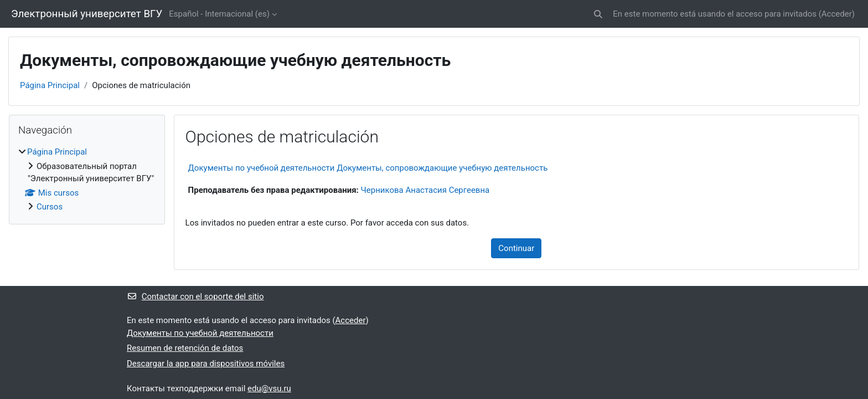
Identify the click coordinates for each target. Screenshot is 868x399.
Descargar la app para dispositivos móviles (206, 364)
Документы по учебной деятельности (200, 333)
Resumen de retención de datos (185, 348)
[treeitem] (87, 180)
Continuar (516, 248)
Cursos (50, 207)
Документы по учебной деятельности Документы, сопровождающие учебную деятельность (368, 168)
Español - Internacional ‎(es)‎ (219, 14)
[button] (599, 14)
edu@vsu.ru (269, 388)
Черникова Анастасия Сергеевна (425, 190)
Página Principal (50, 85)
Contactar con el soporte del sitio (195, 296)
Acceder (837, 14)
